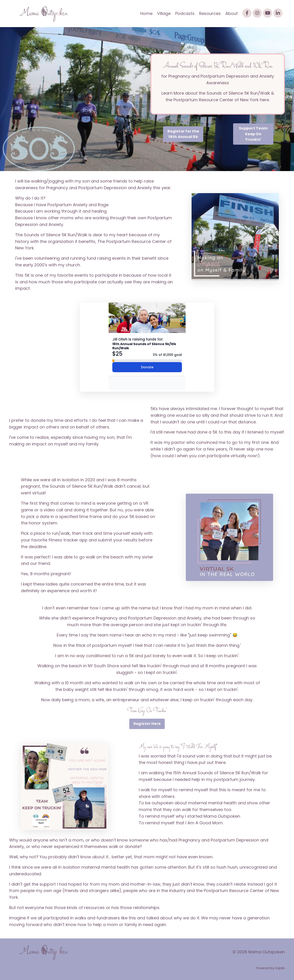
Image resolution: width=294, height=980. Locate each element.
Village (164, 13)
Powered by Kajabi (270, 968)
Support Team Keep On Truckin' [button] (253, 134)
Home (146, 13)
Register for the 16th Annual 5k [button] (183, 134)
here (264, 100)
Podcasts (185, 13)
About (232, 13)
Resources (210, 13)
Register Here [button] (147, 724)
